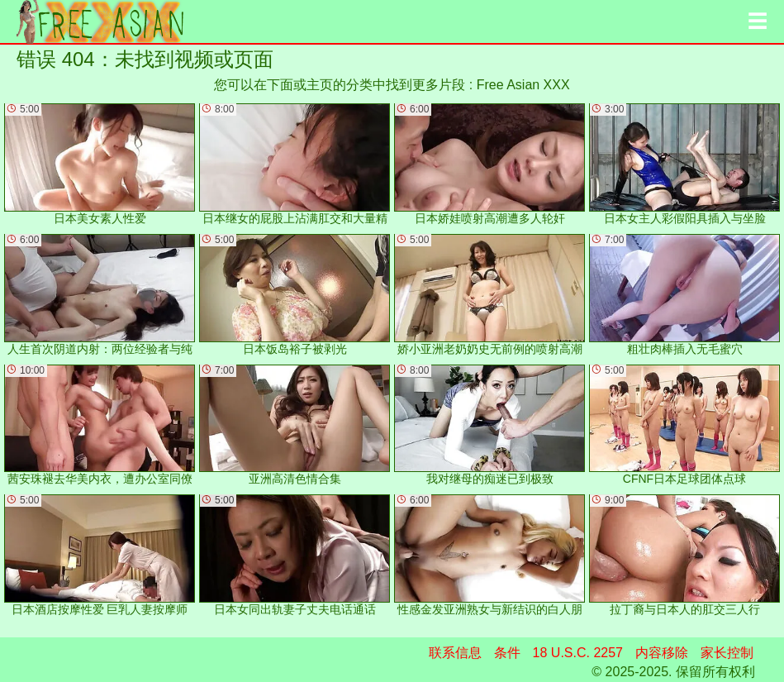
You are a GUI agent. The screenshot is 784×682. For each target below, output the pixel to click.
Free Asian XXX (523, 85)
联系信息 (455, 653)
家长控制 (727, 653)
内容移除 (662, 653)
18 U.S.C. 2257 (578, 653)
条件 (507, 653)
